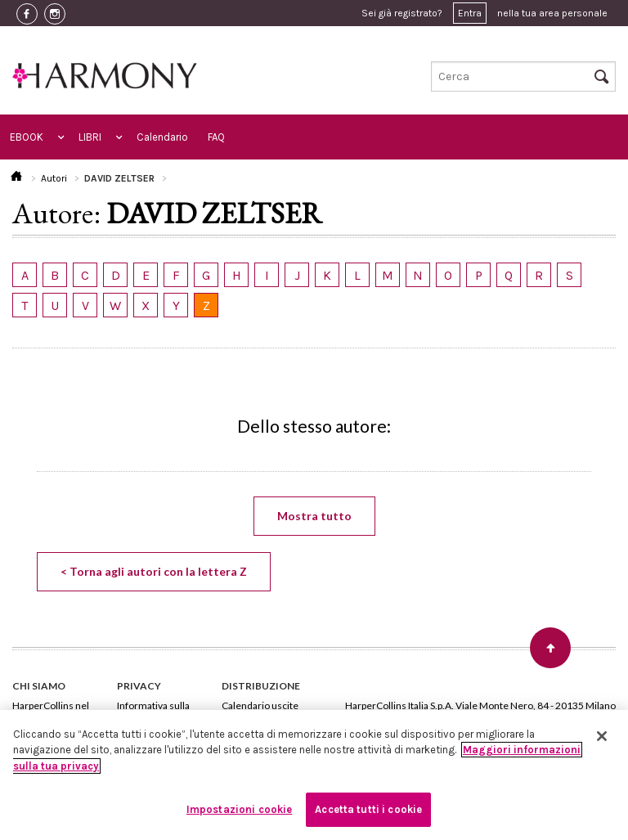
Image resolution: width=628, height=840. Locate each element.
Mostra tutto (314, 516)
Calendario (162, 137)
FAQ (216, 137)
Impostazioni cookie (239, 809)
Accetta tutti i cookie (368, 809)
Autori (54, 178)
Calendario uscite (260, 705)
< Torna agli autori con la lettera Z (154, 571)
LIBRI (90, 137)
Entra (470, 13)
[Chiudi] (602, 736)
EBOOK (27, 137)
